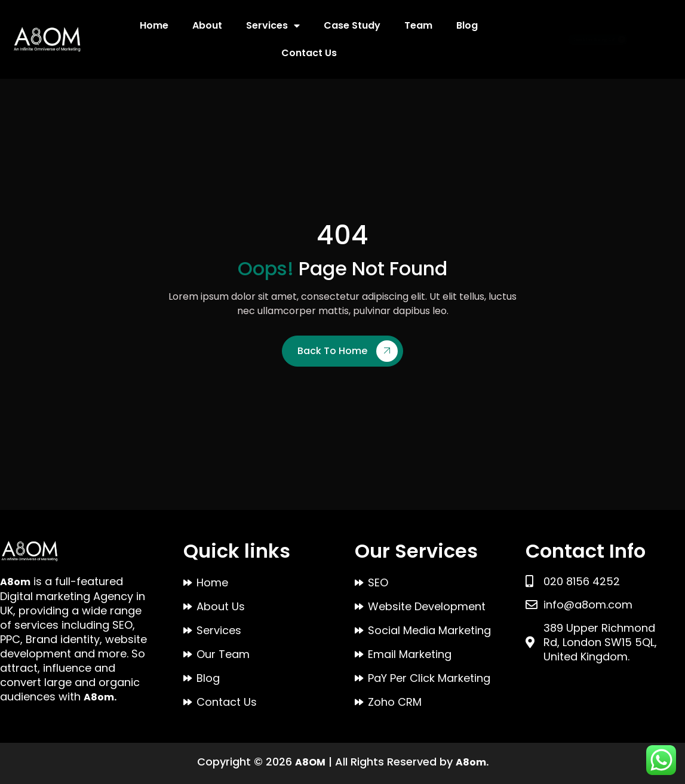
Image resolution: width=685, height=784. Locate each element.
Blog (467, 25)
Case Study (352, 25)
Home (154, 25)
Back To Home (348, 351)
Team (418, 25)
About (207, 25)
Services (273, 26)
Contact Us (309, 53)
